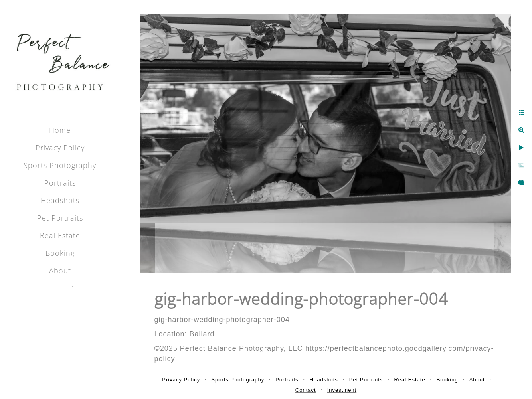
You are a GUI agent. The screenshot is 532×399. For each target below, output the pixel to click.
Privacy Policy (60, 148)
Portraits (60, 183)
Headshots (60, 200)
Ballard (202, 334)
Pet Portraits (60, 218)
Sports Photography (60, 165)
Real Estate (60, 235)
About (60, 271)
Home (60, 130)
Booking (60, 253)
